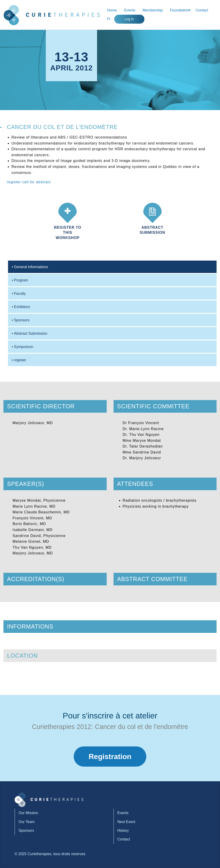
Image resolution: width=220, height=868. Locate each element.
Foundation (179, 10)
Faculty (19, 294)
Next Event (126, 822)
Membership (153, 10)
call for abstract (37, 182)
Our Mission (28, 813)
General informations (30, 267)
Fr (109, 19)
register (15, 182)
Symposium (22, 347)
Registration (110, 757)
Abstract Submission (30, 333)
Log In (129, 19)
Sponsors (21, 320)
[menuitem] (112, 10)
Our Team (27, 822)
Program (20, 280)
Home (112, 10)
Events (130, 10)
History (123, 830)
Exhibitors (21, 307)
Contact (202, 10)
